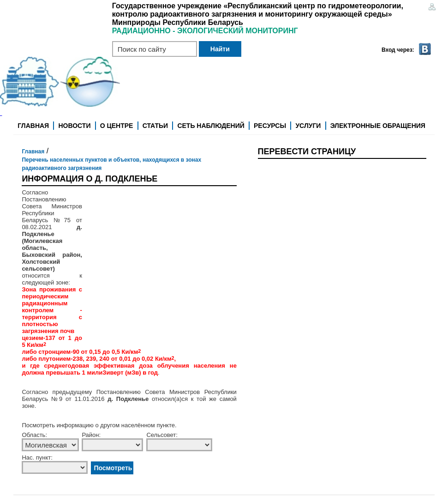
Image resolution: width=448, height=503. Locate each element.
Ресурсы (270, 126)
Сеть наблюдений (211, 126)
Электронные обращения (378, 126)
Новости (74, 126)
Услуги (308, 126)
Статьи (155, 126)
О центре (117, 126)
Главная (33, 126)
